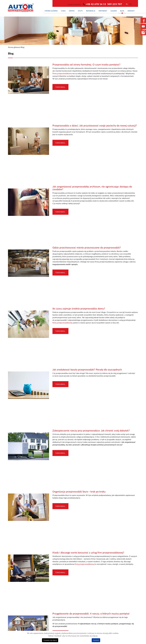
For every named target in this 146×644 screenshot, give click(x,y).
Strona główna (51, 11)
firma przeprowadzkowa (62, 73)
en (130, 4)
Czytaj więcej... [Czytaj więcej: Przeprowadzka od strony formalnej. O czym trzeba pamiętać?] (60, 87)
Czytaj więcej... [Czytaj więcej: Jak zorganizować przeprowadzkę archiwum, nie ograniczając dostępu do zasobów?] (60, 212)
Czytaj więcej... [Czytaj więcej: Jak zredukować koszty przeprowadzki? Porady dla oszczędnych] (60, 384)
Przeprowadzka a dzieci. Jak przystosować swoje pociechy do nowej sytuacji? (95, 125)
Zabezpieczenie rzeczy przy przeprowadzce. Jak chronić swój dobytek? (91, 430)
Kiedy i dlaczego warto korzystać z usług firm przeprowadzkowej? (88, 552)
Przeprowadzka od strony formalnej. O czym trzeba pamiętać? (86, 64)
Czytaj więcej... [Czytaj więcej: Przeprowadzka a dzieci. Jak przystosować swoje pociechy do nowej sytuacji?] (60, 143)
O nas (63, 11)
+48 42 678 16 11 (96, 4)
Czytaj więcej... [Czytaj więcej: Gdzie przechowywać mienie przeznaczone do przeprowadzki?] (60, 272)
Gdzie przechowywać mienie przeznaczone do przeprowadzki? (87, 247)
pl (127, 4)
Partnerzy (103, 11)
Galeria (114, 11)
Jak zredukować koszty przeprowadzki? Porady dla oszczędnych (87, 369)
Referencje (91, 11)
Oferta (72, 11)
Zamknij (96, 640)
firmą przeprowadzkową (84, 564)
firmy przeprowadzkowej (62, 323)
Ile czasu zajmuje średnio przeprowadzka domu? (79, 308)
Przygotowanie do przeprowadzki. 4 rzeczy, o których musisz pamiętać (91, 613)
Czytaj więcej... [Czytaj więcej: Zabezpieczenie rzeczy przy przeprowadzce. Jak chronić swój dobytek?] (60, 453)
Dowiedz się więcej (50, 640)
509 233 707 (115, 4)
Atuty (80, 11)
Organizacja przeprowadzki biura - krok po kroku (79, 491)
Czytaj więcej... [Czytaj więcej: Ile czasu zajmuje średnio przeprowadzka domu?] (60, 331)
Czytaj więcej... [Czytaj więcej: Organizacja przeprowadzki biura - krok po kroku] (60, 506)
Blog (122, 11)
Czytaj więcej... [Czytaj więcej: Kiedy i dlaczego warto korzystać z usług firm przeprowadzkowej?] (60, 572)
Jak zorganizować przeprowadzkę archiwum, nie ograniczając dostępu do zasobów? (92, 188)
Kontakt (131, 11)
